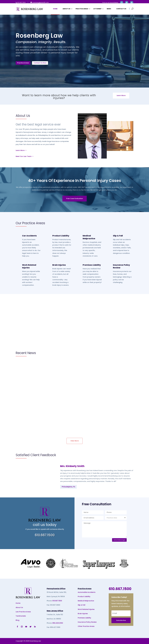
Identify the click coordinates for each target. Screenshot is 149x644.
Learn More (121, 95)
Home (55, 9)
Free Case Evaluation (75, 199)
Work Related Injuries (29, 266)
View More (75, 441)
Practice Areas (82, 9)
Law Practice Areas (23, 612)
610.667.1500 (57, 601)
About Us (66, 9)
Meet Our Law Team (24, 156)
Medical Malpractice (89, 237)
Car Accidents (29, 236)
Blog (17, 620)
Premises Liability (92, 265)
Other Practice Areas (86, 626)
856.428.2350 (58, 623)
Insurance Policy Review (87, 622)
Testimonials (21, 616)
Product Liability (61, 236)
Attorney (97, 9)
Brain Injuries (59, 265)
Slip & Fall (118, 236)
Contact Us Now (40, 63)
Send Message (119, 540)
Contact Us (121, 9)
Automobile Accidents (87, 592)
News (109, 9)
